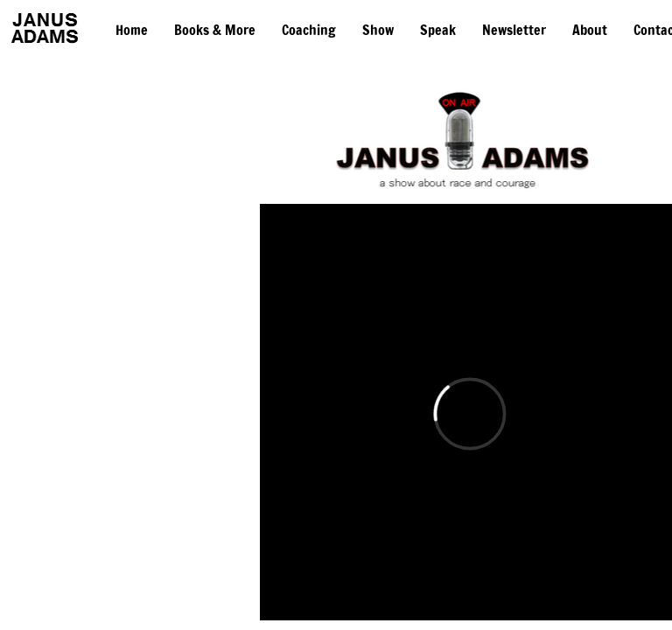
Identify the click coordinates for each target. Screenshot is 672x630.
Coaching (309, 30)
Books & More (215, 30)
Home (132, 30)
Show (378, 30)
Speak (438, 30)
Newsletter (514, 30)
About (590, 30)
